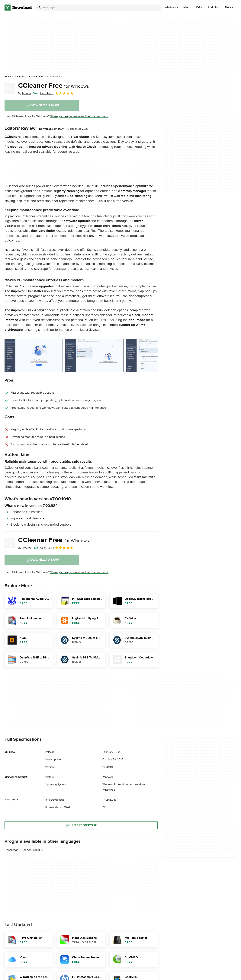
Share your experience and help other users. (79, 116)
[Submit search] (39, 8)
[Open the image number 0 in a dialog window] (34, 356)
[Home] (8, 77)
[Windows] (19, 77)
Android (213, 8)
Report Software (81, 825)
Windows (170, 8)
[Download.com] (18, 8)
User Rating (57, 93)
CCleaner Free (53, 86)
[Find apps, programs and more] (99, 8)
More (230, 7)
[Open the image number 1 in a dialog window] (94, 356)
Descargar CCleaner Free (21, 850)
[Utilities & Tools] (36, 77)
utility (48, 137)
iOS (198, 8)
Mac (186, 8)
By (24, 93)
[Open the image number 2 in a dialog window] (155, 356)
